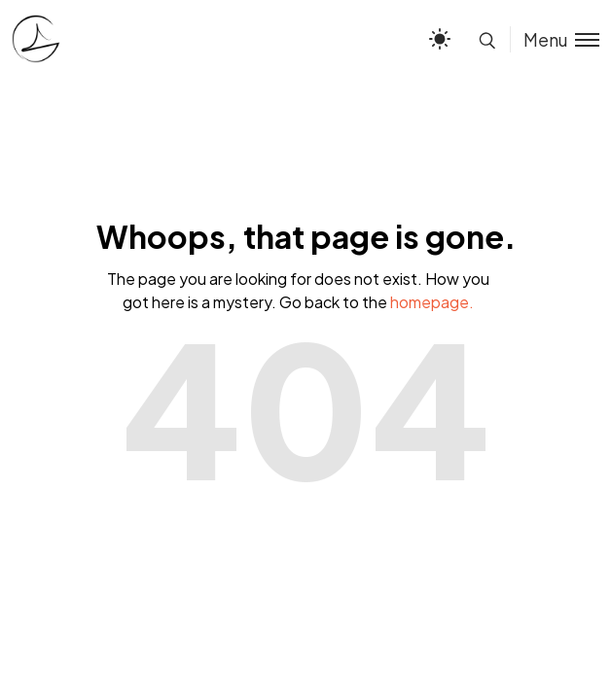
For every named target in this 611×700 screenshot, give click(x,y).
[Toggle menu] (555, 39)
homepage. (432, 302)
